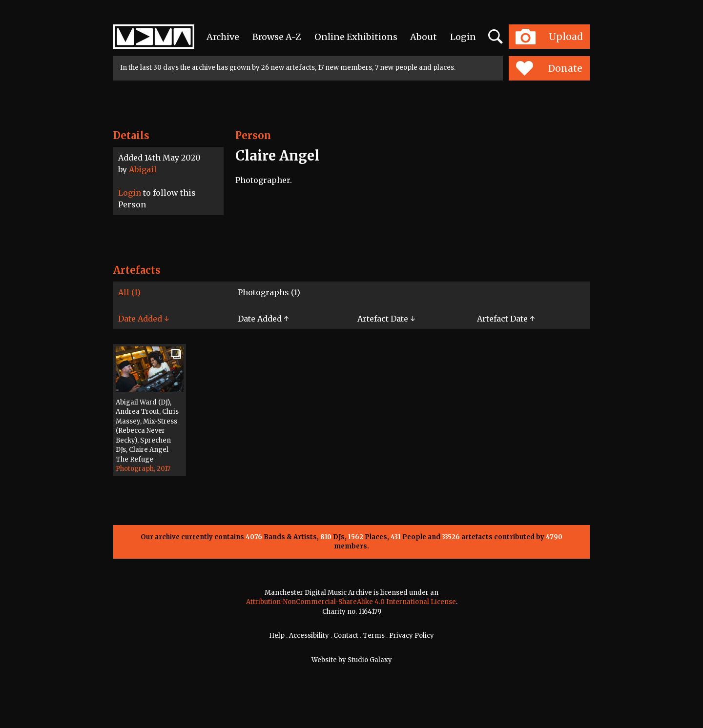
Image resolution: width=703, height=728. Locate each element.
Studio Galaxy (370, 660)
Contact (346, 636)
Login (463, 37)
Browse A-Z (277, 37)
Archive (223, 37)
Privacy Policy (412, 636)
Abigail (143, 169)
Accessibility (309, 636)
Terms (374, 636)
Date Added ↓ (144, 319)
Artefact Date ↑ (506, 319)
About (424, 37)
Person (253, 135)
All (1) (129, 292)
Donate (549, 68)
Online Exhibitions (356, 37)
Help (277, 636)
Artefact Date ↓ (386, 319)
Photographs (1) (269, 292)
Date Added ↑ (263, 319)
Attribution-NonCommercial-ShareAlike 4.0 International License (351, 602)
